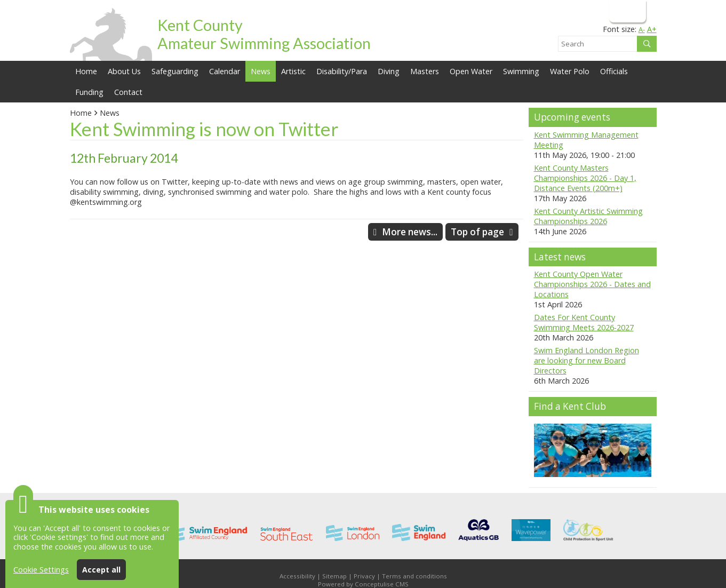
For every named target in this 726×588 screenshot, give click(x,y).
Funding (89, 92)
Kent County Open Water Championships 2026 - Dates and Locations (592, 284)
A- (642, 29)
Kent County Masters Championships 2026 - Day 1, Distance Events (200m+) (585, 178)
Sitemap (334, 576)
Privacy (364, 576)
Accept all (101, 570)
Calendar (225, 71)
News (110, 113)
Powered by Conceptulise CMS (363, 584)
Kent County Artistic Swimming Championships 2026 (588, 216)
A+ (652, 29)
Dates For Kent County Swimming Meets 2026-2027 (584, 322)
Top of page (477, 232)
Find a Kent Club (570, 406)
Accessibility (297, 576)
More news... (410, 232)
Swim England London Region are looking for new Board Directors (587, 360)
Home (86, 71)
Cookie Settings (41, 570)
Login (627, 11)
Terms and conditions (414, 576)
